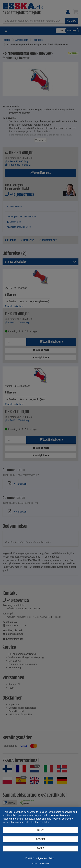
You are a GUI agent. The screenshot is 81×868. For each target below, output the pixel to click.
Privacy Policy (44, 863)
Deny (41, 830)
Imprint (35, 863)
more (40, 848)
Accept (40, 839)
